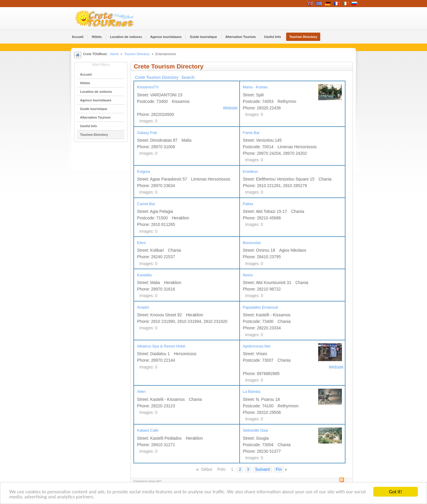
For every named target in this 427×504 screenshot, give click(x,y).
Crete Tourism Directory (157, 77)
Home (114, 54)
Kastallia (144, 275)
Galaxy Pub (147, 133)
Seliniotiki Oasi (255, 430)
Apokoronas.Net (257, 346)
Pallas (248, 204)
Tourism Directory (137, 54)
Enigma (144, 172)
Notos (248, 275)
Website (230, 108)
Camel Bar (146, 204)
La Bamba (252, 391)
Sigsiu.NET (155, 481)
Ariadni (143, 307)
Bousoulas (252, 243)
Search (188, 77)
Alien (141, 391)
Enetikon (250, 172)
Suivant (262, 469)
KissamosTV (148, 87)
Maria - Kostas (255, 87)
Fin (279, 469)
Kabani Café (148, 430)
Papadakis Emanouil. (261, 307)
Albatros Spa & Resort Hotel (161, 346)
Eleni (141, 243)
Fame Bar (251, 133)
